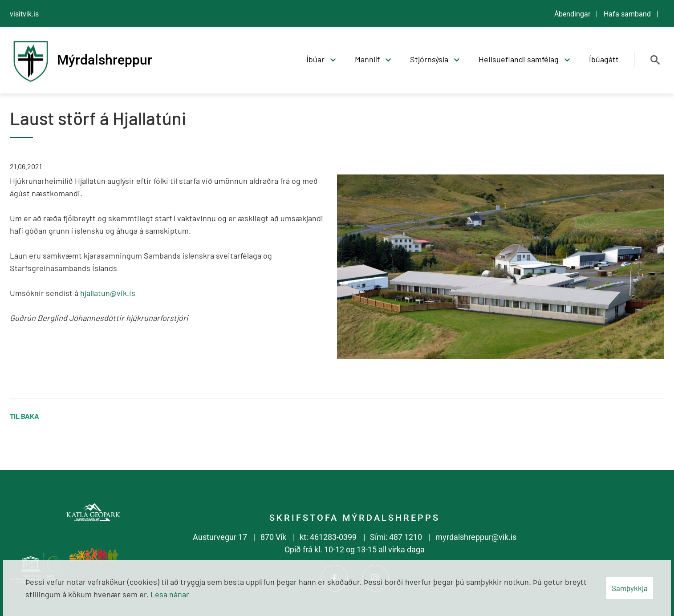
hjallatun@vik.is (108, 293)
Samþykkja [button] (630, 588)
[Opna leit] (655, 60)
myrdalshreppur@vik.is (476, 537)
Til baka (24, 416)
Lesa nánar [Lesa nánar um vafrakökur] (170, 594)
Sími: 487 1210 (396, 537)
